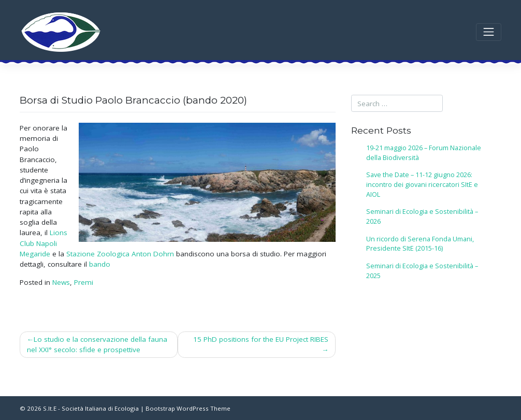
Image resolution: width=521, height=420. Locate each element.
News (61, 282)
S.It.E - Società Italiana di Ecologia (91, 408)
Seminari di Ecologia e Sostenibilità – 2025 (422, 271)
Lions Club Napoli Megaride (44, 243)
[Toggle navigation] (489, 32)
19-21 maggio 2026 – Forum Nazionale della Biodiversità (424, 153)
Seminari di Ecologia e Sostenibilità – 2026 (422, 216)
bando (100, 264)
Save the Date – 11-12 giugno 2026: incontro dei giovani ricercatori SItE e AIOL (422, 185)
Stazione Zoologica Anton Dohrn (120, 254)
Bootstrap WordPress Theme (188, 408)
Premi (84, 282)
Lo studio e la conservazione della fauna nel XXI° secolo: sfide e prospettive (97, 344)
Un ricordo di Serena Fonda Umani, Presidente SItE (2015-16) (420, 244)
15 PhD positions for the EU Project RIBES (261, 339)
